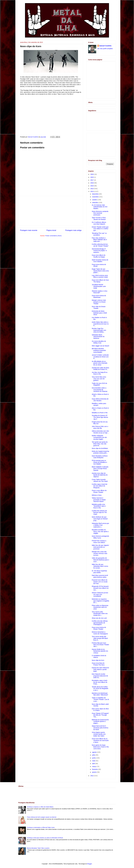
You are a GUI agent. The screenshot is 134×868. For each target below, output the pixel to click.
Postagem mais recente (29, 230)
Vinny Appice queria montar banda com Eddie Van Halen (99, 734)
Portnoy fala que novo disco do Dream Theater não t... (100, 645)
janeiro (95, 772)
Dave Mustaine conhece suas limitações (100, 457)
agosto (95, 752)
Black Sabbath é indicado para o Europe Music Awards (100, 469)
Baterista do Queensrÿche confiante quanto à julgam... (100, 721)
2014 (92, 189)
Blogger (90, 864)
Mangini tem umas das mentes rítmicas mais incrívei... (100, 553)
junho (94, 758)
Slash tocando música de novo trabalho (100, 261)
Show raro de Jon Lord (99, 618)
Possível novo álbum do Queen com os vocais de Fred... (100, 582)
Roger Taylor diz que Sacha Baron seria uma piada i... (100, 271)
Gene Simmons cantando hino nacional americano (100, 213)
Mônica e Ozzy (97, 495)
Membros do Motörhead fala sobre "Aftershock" (100, 694)
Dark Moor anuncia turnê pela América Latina (100, 576)
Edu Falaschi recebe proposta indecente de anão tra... (100, 676)
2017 (92, 180)
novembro (96, 197)
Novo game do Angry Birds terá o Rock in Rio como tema (100, 747)
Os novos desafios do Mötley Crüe (99, 342)
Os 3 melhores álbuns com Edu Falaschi (99, 223)
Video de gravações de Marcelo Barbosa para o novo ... (100, 560)
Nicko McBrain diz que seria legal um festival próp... (100, 519)
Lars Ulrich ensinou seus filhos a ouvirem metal (100, 276)
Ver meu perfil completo (105, 49)
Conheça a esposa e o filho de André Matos (40, 807)
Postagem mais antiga (73, 230)
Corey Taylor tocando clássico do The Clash (100, 480)
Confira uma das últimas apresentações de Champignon (100, 623)
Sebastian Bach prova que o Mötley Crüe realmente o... (100, 525)
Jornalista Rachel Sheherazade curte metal (99, 286)
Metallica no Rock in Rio (100, 413)
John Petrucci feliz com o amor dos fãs (100, 427)
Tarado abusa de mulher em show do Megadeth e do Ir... (100, 689)
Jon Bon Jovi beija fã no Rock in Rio (100, 373)
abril (94, 764)
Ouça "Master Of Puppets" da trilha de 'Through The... (100, 715)
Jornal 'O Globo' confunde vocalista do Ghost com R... (100, 357)
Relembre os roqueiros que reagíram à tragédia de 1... (100, 601)
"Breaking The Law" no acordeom (99, 234)
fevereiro (95, 769)
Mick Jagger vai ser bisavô (100, 346)
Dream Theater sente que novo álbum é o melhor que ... (100, 229)
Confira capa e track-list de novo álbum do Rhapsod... (100, 486)
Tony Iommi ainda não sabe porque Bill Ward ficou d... (100, 638)
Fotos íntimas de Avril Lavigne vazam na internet (42, 817)
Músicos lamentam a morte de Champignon (100, 633)
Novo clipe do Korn (98, 660)
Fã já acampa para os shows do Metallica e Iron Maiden (99, 462)
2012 (92, 776)
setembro (95, 203)
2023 (92, 177)
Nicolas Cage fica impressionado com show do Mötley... (99, 330)
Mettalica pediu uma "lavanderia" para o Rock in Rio (99, 506)
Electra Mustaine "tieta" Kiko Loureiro (38, 848)
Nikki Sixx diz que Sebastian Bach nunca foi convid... (100, 566)
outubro (95, 200)
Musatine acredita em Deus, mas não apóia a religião (100, 531)
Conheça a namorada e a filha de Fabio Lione (41, 827)
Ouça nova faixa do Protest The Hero (98, 664)
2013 (92, 191)
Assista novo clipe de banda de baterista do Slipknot (100, 475)
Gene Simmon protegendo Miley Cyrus (100, 537)
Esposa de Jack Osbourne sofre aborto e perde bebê (100, 669)
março (94, 766)
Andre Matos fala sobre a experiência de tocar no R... (100, 324)
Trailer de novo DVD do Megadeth (99, 384)
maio (94, 761)
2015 (92, 186)
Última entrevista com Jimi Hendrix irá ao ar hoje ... (100, 432)
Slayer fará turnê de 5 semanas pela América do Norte (100, 728)
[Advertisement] (51, 211)
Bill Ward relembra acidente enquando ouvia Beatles (99, 350)
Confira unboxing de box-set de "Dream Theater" (100, 245)
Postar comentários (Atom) (53, 236)
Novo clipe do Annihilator (100, 448)
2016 (92, 183)
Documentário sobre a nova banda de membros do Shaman (100, 390)
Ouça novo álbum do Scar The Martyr (100, 281)
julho (94, 755)
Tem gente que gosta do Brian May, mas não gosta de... (100, 444)
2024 (92, 174)
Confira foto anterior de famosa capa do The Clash (99, 512)
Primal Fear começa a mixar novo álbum (99, 542)
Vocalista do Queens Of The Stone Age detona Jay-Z (100, 417)
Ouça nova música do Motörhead (99, 296)
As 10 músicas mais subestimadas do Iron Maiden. (100, 207)
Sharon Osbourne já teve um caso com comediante (100, 594)
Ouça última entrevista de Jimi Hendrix (100, 400)
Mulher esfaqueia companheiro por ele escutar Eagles (99, 437)
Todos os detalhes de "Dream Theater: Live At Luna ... (100, 700)
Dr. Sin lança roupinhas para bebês (99, 572)
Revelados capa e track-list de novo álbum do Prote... (100, 682)
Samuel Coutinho (105, 46)
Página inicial (51, 230)
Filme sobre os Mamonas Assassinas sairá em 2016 (100, 607)
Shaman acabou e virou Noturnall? (100, 292)
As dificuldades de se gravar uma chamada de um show (100, 363)
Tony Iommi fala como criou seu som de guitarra (99, 379)
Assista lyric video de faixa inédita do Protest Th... (100, 369)
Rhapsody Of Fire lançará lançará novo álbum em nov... (100, 588)
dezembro (96, 194)
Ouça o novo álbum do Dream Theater (99, 491)
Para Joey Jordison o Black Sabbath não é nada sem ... (99, 240)
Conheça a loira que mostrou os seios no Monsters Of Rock (45, 838)
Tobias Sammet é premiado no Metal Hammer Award (99, 500)
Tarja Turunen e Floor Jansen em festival (99, 219)
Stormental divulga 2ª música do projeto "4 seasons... (99, 251)
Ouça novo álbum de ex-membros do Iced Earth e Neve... (100, 740)
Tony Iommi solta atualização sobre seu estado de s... (100, 614)
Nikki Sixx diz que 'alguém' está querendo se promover (100, 547)
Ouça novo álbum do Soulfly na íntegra (99, 256)
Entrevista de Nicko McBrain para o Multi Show (99, 313)
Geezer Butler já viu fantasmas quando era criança (100, 651)
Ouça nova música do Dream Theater (99, 628)
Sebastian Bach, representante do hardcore (98, 337)
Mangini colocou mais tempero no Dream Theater (99, 302)
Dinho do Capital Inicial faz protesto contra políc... (100, 452)
